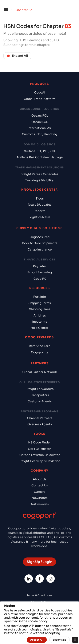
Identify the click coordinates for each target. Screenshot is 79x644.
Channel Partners (40, 418)
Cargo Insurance (40, 250)
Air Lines (40, 316)
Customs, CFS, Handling (39, 134)
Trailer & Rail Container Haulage (40, 157)
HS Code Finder (39, 442)
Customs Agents (40, 401)
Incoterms (40, 322)
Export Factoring (40, 272)
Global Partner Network (40, 372)
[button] (9, 10)
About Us (40, 479)
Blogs (40, 199)
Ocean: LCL (39, 122)
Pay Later (40, 266)
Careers (40, 492)
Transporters (39, 395)
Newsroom (40, 498)
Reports (39, 211)
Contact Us (40, 485)
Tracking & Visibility (39, 180)
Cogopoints (40, 352)
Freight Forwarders (40, 389)
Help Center (39, 328)
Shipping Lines (40, 309)
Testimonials (40, 504)
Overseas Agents (40, 424)
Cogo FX (40, 279)
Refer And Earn (40, 346)
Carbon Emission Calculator (40, 455)
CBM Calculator (39, 449)
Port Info (40, 297)
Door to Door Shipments (40, 243)
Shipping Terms (40, 303)
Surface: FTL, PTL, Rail (39, 151)
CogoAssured (40, 237)
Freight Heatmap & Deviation (40, 461)
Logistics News (39, 217)
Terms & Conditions (39, 595)
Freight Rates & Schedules (39, 174)
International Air (39, 128)
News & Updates (40, 205)
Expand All (17, 56)
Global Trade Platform (40, 99)
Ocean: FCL (40, 116)
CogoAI (40, 93)
